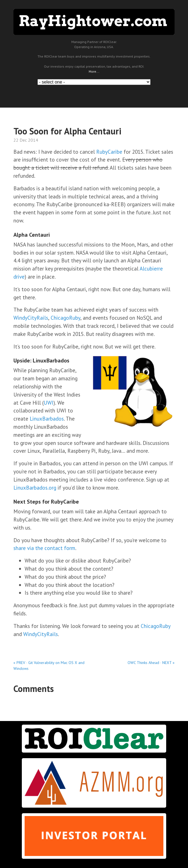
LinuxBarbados (47, 418)
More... (94, 71)
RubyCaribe (109, 152)
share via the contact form (44, 548)
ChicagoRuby (65, 318)
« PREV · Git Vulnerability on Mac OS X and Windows (49, 666)
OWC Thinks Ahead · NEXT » (151, 663)
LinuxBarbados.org (35, 488)
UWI (49, 403)
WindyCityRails (31, 318)
